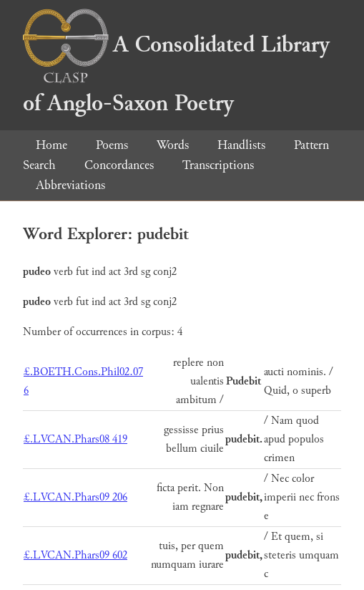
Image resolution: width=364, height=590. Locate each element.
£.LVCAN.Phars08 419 (75, 439)
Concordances (119, 165)
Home (51, 145)
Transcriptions (218, 165)
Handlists (241, 145)
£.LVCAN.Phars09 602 (75, 555)
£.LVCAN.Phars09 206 (75, 497)
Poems (112, 145)
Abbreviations (70, 185)
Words (173, 145)
